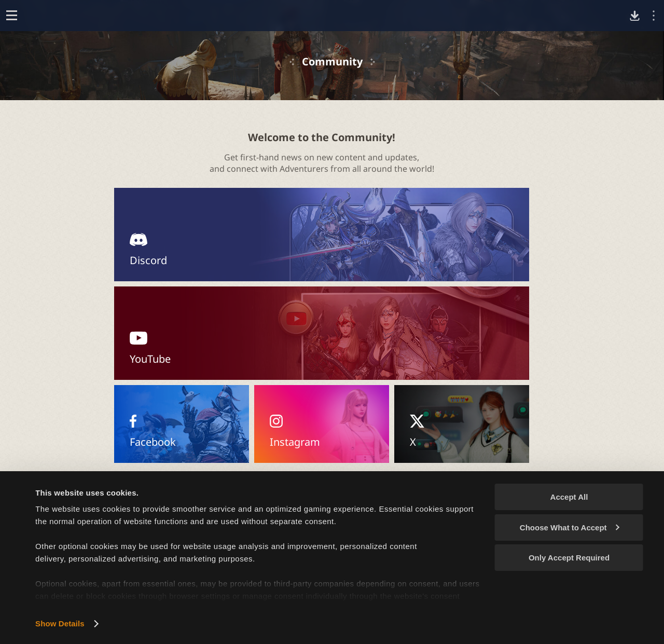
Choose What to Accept (570, 527)
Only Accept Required (569, 558)
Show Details (60, 624)
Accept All (569, 497)
